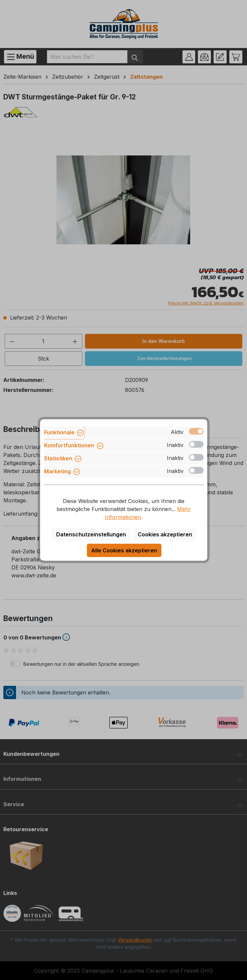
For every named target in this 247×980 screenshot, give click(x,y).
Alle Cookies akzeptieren (124, 550)
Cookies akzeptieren (165, 534)
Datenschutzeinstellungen (91, 534)
